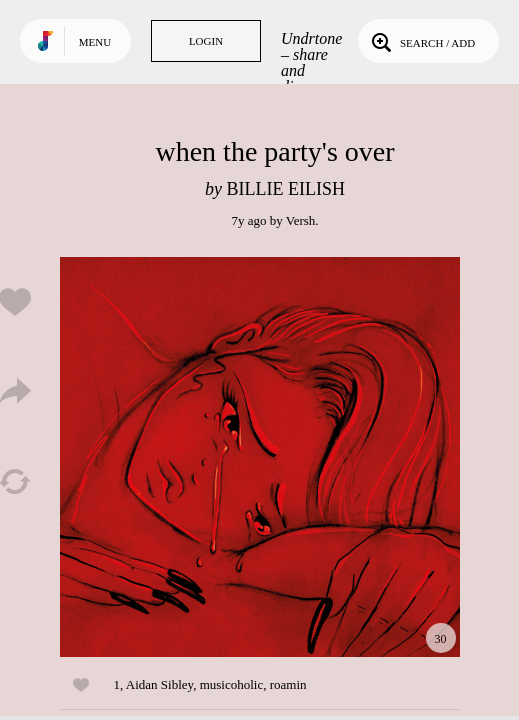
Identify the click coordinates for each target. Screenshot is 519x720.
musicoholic (232, 684)
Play (260, 457)
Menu (95, 42)
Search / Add (421, 41)
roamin (288, 684)
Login (206, 41)
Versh (301, 220)
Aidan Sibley (159, 684)
